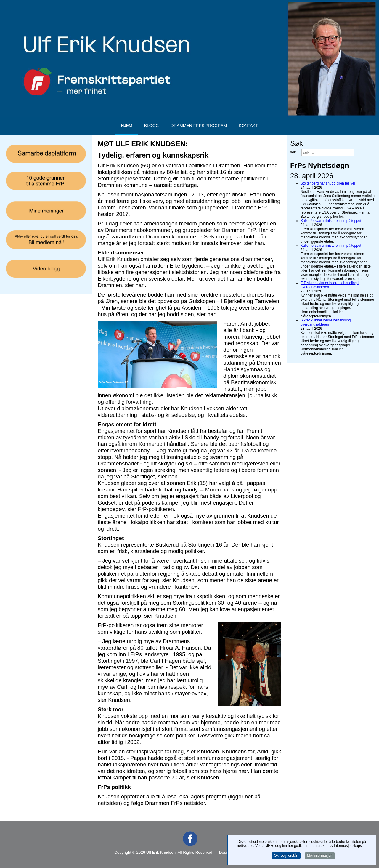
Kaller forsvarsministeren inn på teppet (331, 221)
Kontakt (248, 126)
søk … (295, 152)
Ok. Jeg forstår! (286, 856)
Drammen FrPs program (199, 126)
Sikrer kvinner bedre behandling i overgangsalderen (326, 322)
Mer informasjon (320, 856)
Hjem (127, 126)
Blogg (152, 126)
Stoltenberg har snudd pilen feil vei (328, 183)
